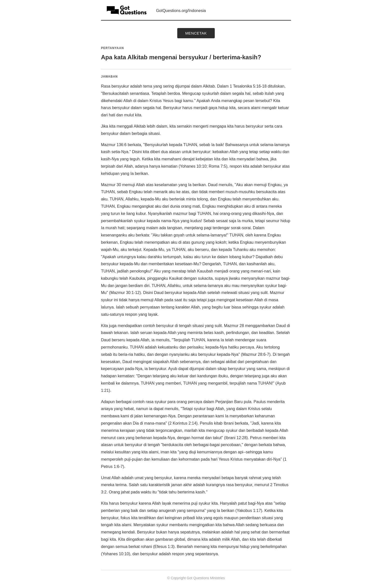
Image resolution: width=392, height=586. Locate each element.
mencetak (196, 33)
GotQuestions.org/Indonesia (181, 11)
